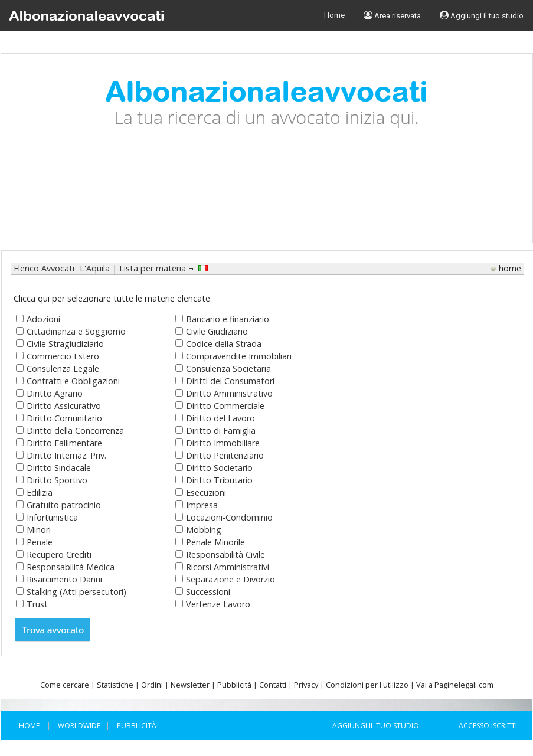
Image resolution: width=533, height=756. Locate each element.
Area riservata (392, 15)
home (510, 268)
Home (334, 15)
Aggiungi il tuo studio (482, 15)
